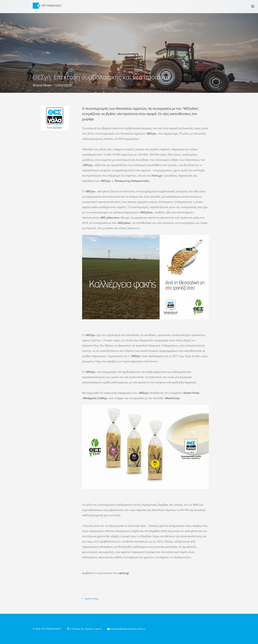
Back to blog (90, 599)
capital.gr (123, 573)
